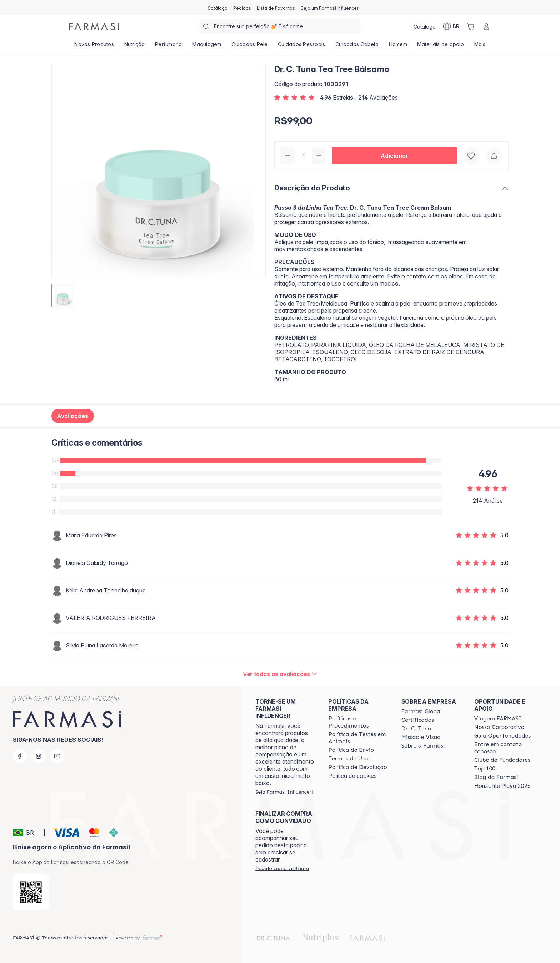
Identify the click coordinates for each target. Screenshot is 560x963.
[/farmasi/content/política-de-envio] (348, 759)
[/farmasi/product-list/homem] (398, 46)
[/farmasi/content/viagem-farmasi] (498, 719)
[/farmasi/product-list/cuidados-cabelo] (357, 46)
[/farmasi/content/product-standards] (418, 720)
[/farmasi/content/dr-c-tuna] (416, 729)
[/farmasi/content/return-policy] (357, 767)
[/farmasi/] (94, 27)
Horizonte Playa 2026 (502, 786)
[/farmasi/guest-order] (282, 868)
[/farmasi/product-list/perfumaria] (169, 46)
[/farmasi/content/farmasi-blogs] (496, 777)
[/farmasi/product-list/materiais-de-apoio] (441, 46)
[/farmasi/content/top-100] (485, 769)
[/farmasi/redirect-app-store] (31, 892)
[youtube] (57, 756)
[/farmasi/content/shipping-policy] (351, 750)
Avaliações (73, 416)
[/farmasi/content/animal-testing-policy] (358, 738)
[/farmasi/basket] (471, 26)
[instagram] (39, 756)
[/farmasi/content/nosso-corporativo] (499, 727)
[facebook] (20, 756)
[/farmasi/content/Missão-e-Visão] (421, 737)
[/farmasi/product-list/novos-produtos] (94, 46)
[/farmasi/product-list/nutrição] (134, 46)
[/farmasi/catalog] (217, 8)
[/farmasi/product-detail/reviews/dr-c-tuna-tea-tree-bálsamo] (280, 674)
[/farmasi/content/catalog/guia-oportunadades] (502, 736)
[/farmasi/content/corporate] (422, 711)
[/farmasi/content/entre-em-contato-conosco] (504, 748)
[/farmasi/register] (242, 8)
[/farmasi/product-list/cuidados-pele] (250, 46)
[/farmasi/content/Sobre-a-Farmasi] (423, 746)
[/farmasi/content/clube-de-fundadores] (502, 760)
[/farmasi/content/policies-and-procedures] (358, 722)
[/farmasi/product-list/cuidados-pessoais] (302, 46)
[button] (394, 156)
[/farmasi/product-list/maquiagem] (207, 46)
